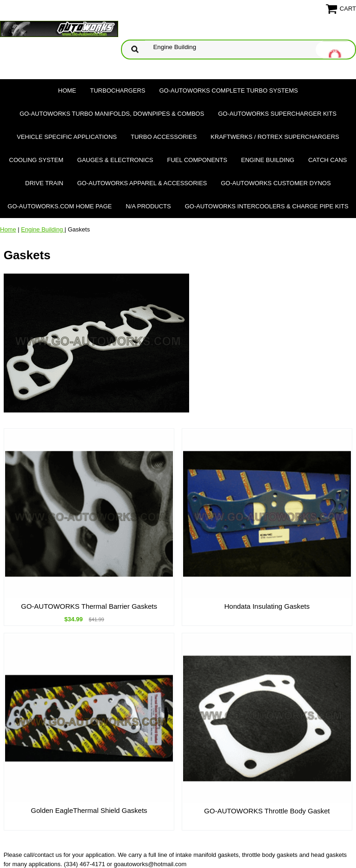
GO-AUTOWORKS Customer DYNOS (276, 183)
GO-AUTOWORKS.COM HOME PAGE (60, 206)
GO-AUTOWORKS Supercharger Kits (277, 114)
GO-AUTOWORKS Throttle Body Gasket (267, 811)
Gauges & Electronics (115, 160)
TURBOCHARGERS (118, 91)
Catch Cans (328, 160)
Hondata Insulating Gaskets (267, 606)
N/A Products (148, 206)
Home (67, 91)
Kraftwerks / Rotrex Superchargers (275, 137)
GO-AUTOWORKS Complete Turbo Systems (228, 91)
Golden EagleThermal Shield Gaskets (89, 810)
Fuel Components (197, 160)
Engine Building (268, 160)
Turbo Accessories (164, 137)
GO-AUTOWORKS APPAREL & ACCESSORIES (142, 183)
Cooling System (36, 160)
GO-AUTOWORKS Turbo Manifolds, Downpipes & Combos (112, 114)
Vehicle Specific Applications (67, 137)
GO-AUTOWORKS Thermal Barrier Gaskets (89, 606)
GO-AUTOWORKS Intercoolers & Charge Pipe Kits (267, 206)
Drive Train (44, 183)
